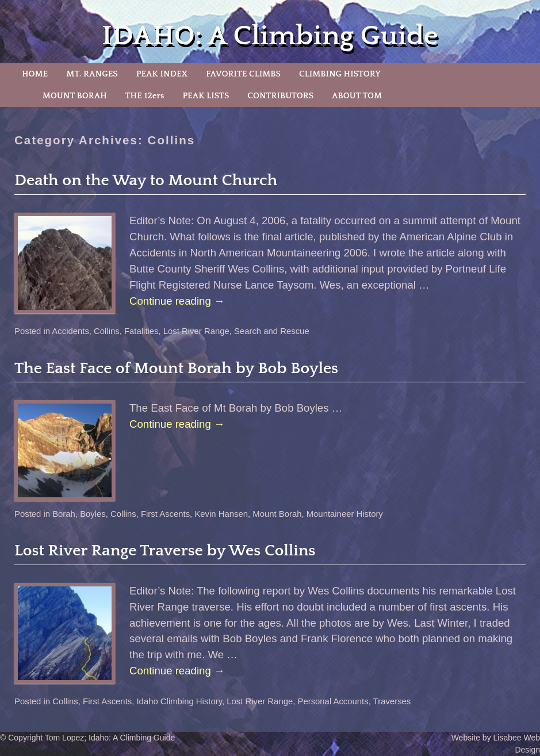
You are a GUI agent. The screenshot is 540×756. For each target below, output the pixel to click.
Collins (107, 331)
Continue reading (177, 301)
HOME (35, 74)
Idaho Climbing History (179, 701)
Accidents (70, 331)
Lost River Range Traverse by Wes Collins (165, 550)
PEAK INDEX (162, 74)
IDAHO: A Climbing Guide (270, 36)
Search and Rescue (272, 331)
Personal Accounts (333, 701)
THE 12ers (145, 96)
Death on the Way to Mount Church (146, 180)
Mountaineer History (345, 514)
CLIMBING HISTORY (340, 74)
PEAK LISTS (206, 96)
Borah (64, 514)
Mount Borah (277, 514)
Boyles (93, 514)
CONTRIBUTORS (280, 96)
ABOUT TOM (357, 96)
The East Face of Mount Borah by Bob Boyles (176, 368)
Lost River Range (196, 331)
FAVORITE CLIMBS (243, 74)
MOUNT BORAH (75, 96)
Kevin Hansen (221, 514)
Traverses (392, 701)
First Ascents (165, 514)
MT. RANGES (92, 74)
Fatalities (141, 331)
